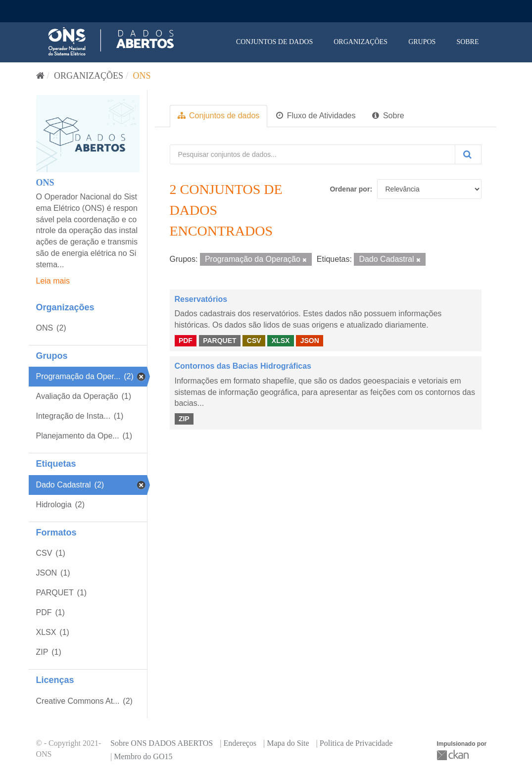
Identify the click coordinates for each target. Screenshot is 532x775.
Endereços (240, 743)
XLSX (281, 340)
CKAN (454, 755)
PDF (186, 340)
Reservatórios (201, 299)
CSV (254, 340)
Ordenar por (350, 189)
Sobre (467, 42)
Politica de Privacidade (356, 743)
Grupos (422, 42)
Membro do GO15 (143, 756)
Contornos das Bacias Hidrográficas (243, 366)
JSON (310, 340)
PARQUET (219, 340)
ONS (142, 76)
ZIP (184, 419)
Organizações (361, 42)
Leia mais (53, 281)
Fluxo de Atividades (316, 116)
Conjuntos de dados (274, 42)
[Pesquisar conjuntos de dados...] (313, 154)
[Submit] (468, 154)
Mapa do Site (288, 743)
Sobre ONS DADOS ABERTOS (162, 743)
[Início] (40, 76)
